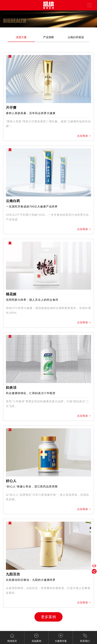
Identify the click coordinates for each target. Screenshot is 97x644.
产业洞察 (48, 37)
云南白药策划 (76, 37)
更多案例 (48, 617)
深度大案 (21, 37)
